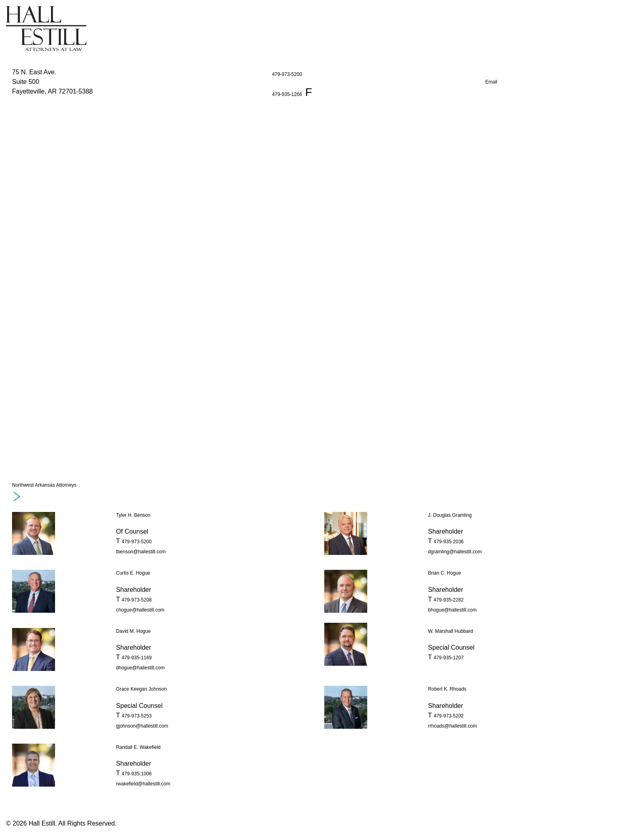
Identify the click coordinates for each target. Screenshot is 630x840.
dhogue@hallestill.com (140, 668)
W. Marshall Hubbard (450, 631)
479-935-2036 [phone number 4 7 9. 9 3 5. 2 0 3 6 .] (449, 542)
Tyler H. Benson (133, 515)
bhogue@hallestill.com (452, 610)
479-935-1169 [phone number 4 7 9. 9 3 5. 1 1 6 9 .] (137, 658)
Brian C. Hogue (444, 573)
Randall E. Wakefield (138, 747)
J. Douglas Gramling (450, 515)
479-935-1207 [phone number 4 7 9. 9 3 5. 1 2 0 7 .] (449, 658)
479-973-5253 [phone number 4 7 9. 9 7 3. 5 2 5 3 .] (137, 716)
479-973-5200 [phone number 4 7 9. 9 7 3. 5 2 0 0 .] (137, 542)
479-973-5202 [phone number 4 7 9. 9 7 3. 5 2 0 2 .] (449, 716)
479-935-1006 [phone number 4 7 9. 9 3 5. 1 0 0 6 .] (137, 774)
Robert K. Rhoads (447, 689)
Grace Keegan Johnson (141, 689)
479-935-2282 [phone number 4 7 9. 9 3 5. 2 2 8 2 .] (449, 600)
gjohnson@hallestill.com (142, 726)
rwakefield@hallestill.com (143, 784)
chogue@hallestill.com (140, 610)
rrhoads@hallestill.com (452, 726)
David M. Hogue (133, 631)
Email (491, 82)
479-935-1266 (287, 94)
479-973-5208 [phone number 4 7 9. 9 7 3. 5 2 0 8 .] (137, 600)
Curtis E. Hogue (133, 573)
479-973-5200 (287, 74)
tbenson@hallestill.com (141, 552)
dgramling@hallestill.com (455, 552)
